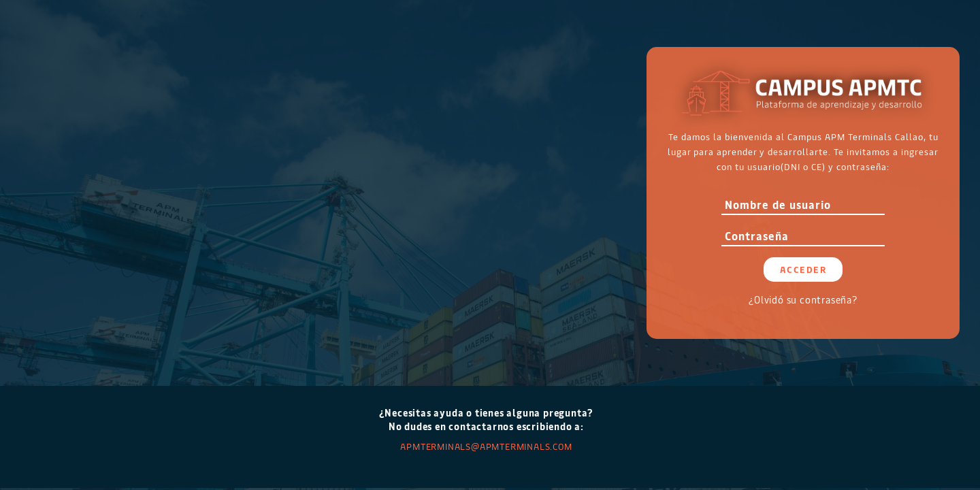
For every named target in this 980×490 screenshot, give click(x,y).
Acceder (803, 269)
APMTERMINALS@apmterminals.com (486, 446)
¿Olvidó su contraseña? (803, 300)
